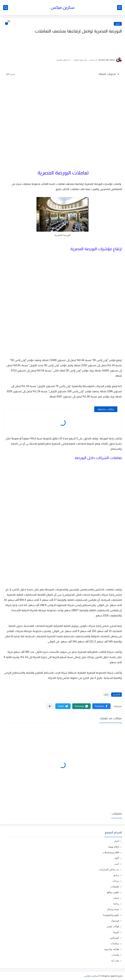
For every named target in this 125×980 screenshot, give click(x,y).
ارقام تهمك (114, 847)
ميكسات (115, 943)
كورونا (116, 932)
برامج (116, 875)
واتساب (115, 955)
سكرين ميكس (63, 7)
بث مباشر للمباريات (109, 869)
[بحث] (6, 8)
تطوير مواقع (113, 892)
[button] (101, 706)
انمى (117, 864)
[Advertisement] (89, 44)
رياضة (116, 904)
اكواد (117, 858)
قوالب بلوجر (113, 926)
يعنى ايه (115, 960)
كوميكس (115, 938)
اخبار (118, 24)
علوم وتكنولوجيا (111, 915)
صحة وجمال (113, 909)
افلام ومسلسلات (111, 852)
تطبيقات (115, 886)
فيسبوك (115, 921)
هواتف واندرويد (112, 949)
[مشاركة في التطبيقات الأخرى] (50, 706)
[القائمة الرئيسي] (119, 8)
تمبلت (116, 898)
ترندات (116, 881)
